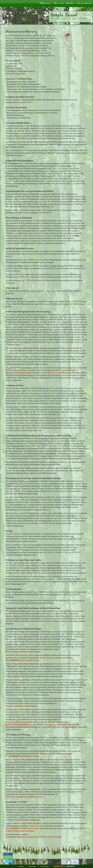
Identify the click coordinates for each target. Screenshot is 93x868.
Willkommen (45, 3)
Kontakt (21, 866)
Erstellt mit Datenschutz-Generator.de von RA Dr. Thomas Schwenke (34, 837)
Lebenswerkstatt (84, 3)
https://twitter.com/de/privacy (28, 820)
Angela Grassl (64, 15)
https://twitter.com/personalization (20, 831)
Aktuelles (70, 3)
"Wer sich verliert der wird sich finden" (69, 19)
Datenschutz (45, 866)
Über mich (59, 3)
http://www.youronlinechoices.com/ (60, 373)
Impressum (19, 74)
